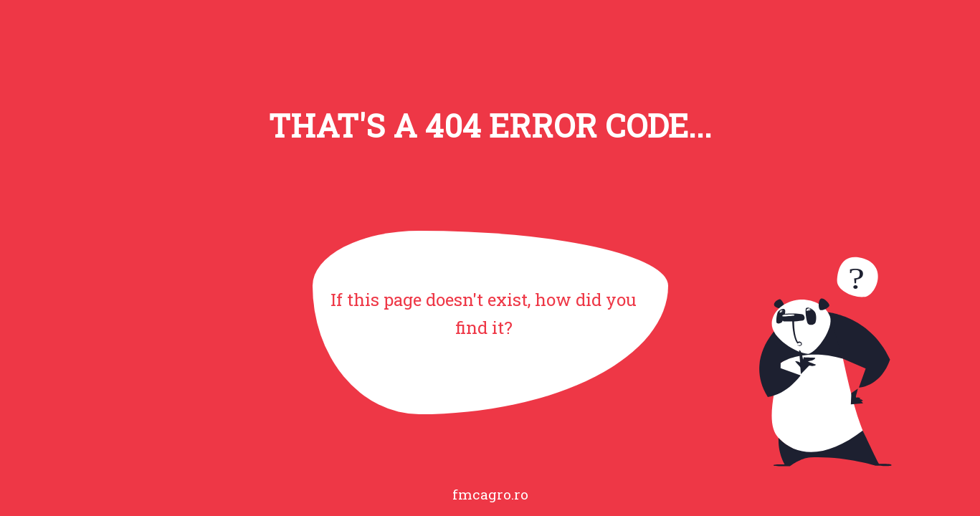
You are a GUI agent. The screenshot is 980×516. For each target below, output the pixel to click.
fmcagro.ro (490, 494)
